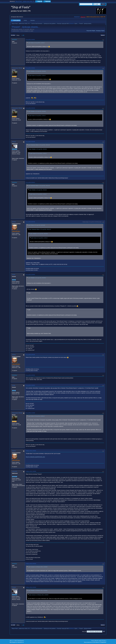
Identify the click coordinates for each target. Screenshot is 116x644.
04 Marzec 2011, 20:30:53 (31, 451)
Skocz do (84, 632)
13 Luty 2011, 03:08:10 (30, 385)
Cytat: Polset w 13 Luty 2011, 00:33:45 (36, 225)
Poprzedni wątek (91, 31)
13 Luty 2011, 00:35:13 (30, 182)
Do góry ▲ (104, 641)
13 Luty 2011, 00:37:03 (30, 222)
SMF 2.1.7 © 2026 (13, 641)
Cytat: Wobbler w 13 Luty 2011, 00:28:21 (37, 71)
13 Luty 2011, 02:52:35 (30, 355)
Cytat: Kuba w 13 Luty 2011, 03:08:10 (36, 416)
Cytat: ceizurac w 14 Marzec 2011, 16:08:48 (38, 567)
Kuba (14, 275)
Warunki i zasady (98, 641)
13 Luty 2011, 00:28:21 (30, 40)
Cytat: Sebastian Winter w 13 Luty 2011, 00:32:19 (39, 145)
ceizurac (15, 471)
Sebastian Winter (17, 68)
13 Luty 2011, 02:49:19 (30, 275)
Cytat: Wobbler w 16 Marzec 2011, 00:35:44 (38, 591)
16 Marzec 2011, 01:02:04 (31, 587)
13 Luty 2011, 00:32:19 (30, 108)
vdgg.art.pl (83, 17)
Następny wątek (100, 31)
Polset (14, 142)
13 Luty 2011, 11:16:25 (30, 413)
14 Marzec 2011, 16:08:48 (31, 471)
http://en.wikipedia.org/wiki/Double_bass (35, 457)
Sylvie (76, 24)
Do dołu (13, 35)
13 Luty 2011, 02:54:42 (30, 375)
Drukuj (103, 35)
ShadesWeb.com (21, 642)
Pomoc (93, 641)
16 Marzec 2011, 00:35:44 (31, 564)
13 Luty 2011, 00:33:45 (30, 142)
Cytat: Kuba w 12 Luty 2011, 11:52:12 (36, 43)
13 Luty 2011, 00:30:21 (30, 68)
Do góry (13, 625)
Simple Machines (21, 641)
